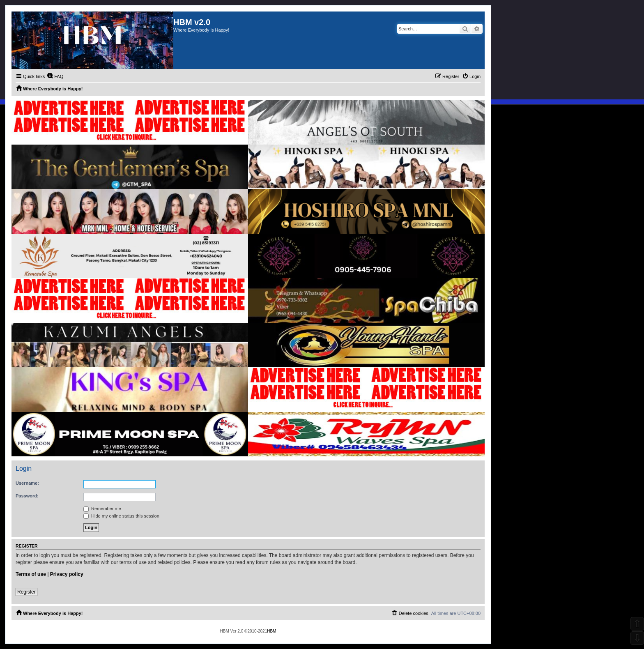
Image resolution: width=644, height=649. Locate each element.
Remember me (102, 509)
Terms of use (31, 574)
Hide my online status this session (121, 516)
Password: (27, 496)
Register (26, 592)
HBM (271, 631)
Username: (27, 483)
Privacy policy (67, 574)
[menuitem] (55, 76)
